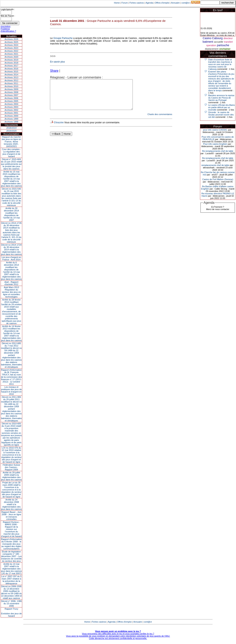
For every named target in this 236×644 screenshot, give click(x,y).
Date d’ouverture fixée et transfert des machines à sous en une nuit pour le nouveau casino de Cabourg (220, 64)
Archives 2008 (11, 92)
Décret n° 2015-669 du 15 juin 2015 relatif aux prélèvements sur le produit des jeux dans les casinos (11, 164)
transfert (229, 42)
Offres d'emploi (162, 3)
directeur (228, 38)
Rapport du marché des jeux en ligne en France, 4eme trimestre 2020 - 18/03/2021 (11, 142)
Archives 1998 (11, 122)
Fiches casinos (137, 3)
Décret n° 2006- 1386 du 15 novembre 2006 (12, 603)
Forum (125, 3)
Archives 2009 (11, 89)
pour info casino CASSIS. (215, 130)
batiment (208, 42)
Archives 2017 (11, 66)
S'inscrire (59, 128)
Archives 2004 (11, 104)
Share (54, 71)
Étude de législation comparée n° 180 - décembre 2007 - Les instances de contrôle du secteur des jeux (11, 556)
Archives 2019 (11, 60)
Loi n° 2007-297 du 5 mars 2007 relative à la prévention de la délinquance (11, 580)
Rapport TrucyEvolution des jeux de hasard (12, 612)
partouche (223, 45)
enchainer (225, 49)
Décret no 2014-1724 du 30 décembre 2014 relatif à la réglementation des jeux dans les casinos (12, 250)
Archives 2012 (11, 80)
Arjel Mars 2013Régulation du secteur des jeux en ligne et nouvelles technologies (11, 292)
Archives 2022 (11, 51)
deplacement (212, 49)
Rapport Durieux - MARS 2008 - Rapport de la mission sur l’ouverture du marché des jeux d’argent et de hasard (11, 529)
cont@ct (186, 3)
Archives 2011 (11, 83)
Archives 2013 (11, 77)
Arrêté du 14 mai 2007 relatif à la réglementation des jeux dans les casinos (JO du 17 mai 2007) (12, 569)
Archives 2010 (11, 86)
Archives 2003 (11, 107)
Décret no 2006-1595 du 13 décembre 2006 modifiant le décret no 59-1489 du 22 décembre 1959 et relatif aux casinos (12, 592)
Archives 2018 (11, 63)
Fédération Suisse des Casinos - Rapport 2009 (12, 467)
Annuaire (175, 3)
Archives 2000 (11, 116)
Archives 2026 (11, 39)
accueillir (219, 42)
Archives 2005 (11, 101)
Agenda (149, 3)
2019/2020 (11, 131)
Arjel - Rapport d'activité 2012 (12, 283)
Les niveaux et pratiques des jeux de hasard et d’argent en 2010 (12, 391)
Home (117, 3)
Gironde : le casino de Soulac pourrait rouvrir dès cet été (221, 115)
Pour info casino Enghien (215, 144)
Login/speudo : (8, 9)
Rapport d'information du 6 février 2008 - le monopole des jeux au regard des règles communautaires (12, 544)
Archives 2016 (11, 69)
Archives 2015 (11, 72)
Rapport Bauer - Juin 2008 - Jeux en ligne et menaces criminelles (11, 516)
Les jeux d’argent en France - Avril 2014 (11, 258)
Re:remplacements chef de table (218, 151)
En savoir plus (57, 62)
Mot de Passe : (8, 16)
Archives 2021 (11, 54)
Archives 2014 (11, 75)
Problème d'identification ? (8, 30)
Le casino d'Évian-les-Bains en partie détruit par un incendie (222, 107)
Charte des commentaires (160, 120)
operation (211, 45)
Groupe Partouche (63, 38)
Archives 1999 (11, 119)
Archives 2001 (11, 113)
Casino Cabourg (213, 38)
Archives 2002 (11, 110)
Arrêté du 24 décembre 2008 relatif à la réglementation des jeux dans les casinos (12, 504)
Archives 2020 (11, 57)
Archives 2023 (11, 48)
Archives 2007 (11, 95)
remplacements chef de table (215, 165)
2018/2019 (11, 128)
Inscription (6, 26)
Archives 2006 (11, 98)
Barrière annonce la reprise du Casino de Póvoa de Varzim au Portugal (221, 98)
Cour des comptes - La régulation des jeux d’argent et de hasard (11, 153)
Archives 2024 (11, 45)
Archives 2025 (11, 42)
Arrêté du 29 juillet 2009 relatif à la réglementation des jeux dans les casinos (12, 476)
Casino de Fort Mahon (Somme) (218, 179)
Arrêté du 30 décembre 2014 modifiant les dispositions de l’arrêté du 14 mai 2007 (12, 214)
